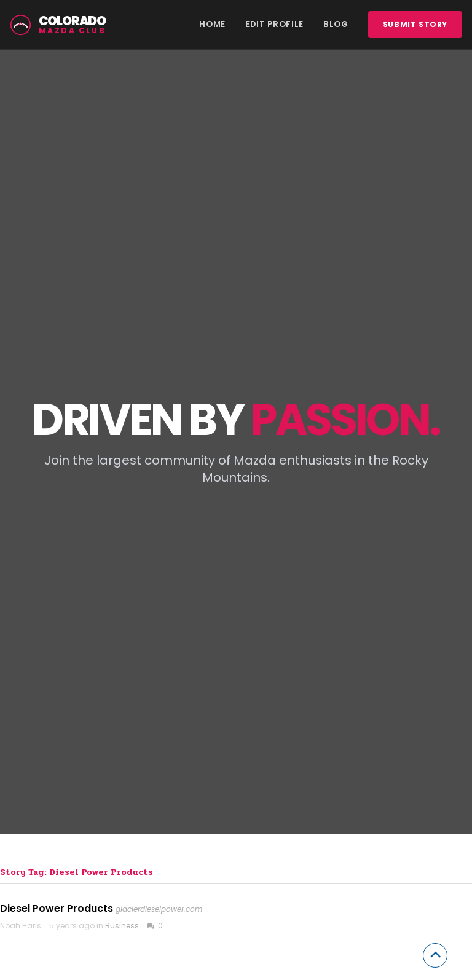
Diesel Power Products (57, 908)
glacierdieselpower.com (159, 909)
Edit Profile (274, 24)
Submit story (415, 24)
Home (212, 24)
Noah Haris (21, 926)
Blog (336, 24)
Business (122, 926)
